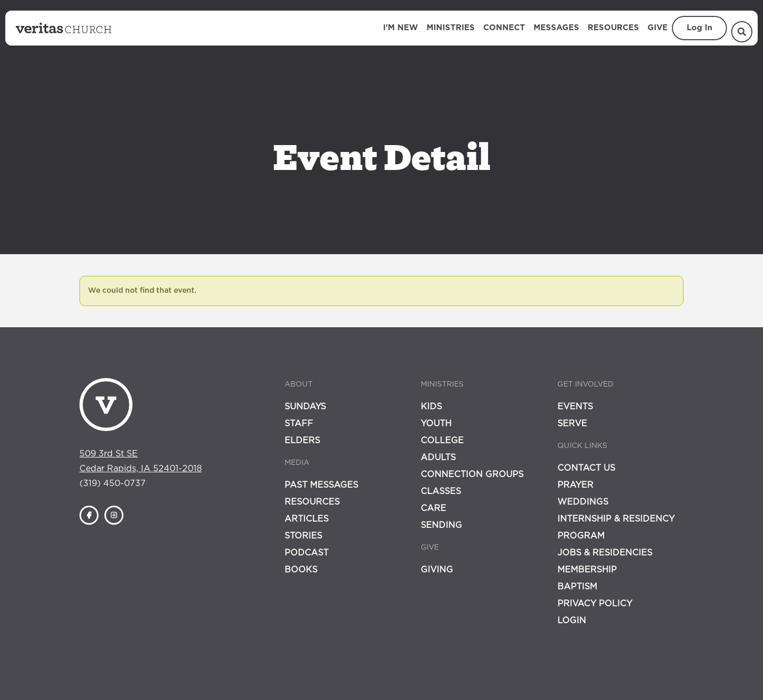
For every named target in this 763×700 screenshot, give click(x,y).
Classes (441, 491)
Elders (302, 441)
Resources (613, 28)
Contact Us (586, 468)
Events (575, 407)
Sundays (305, 407)
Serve (572, 424)
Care (433, 508)
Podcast (307, 553)
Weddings (583, 502)
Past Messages (321, 485)
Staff (299, 424)
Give (658, 28)
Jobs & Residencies (605, 553)
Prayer (575, 485)
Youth (436, 424)
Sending (441, 525)
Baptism (577, 587)
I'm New (401, 28)
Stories (303, 536)
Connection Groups (472, 474)
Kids (431, 407)
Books (301, 570)
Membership (587, 570)
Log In (699, 28)
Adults (438, 457)
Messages (556, 28)
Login (572, 621)
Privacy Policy (595, 604)
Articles (307, 519)
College (442, 441)
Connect (504, 28)
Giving (437, 570)
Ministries (451, 28)
